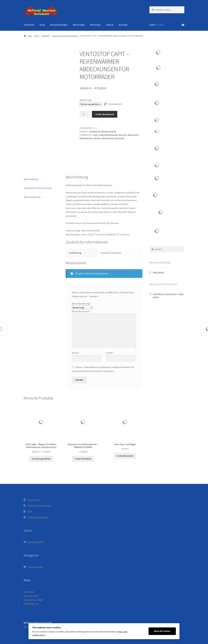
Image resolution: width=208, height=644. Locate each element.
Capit (95, 135)
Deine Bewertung (82, 304)
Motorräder (79, 25)
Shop (42, 25)
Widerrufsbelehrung (38, 517)
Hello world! (158, 272)
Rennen (97, 138)
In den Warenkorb (105, 114)
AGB (30, 511)
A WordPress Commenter (164, 294)
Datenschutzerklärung (39, 505)
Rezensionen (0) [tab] (32, 197)
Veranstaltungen (59, 25)
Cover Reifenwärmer (108, 135)
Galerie (110, 25)
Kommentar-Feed (33, 600)
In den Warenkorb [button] (83, 459)
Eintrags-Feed (31, 596)
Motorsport (133, 135)
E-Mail (110, 353)
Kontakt (123, 25)
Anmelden (29, 592)
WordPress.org (31, 603)
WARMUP (46, 36)
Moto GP (123, 135)
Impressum (34, 500)
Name (76, 353)
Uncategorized (35, 567)
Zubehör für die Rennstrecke (65, 36)
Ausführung (86, 100)
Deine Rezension (81, 311)
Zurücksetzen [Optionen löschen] (115, 104)
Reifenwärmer (86, 138)
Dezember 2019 (36, 542)
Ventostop (119, 138)
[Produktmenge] (85, 114)
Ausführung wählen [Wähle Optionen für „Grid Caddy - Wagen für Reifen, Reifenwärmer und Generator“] (41, 459)
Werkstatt (95, 25)
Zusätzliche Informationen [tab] (38, 188)
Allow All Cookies (162, 631)
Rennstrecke (108, 138)
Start (30, 36)
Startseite (29, 25)
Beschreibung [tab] (31, 179)
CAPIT (37, 36)
